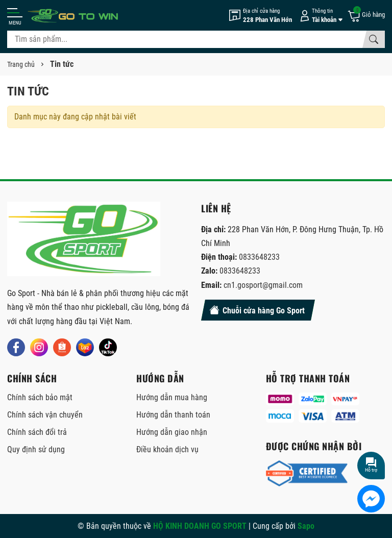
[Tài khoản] (320, 16)
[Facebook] (16, 347)
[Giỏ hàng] (366, 15)
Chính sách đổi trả (37, 432)
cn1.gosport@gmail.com (263, 285)
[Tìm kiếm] (374, 39)
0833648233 (259, 257)
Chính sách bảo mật (40, 397)
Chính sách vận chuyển (45, 415)
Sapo (306, 526)
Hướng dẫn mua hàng (172, 397)
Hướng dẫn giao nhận (172, 432)
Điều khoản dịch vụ (167, 449)
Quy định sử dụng (36, 449)
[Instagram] (39, 347)
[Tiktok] (108, 347)
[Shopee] (62, 347)
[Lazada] (85, 347)
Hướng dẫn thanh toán (173, 415)
